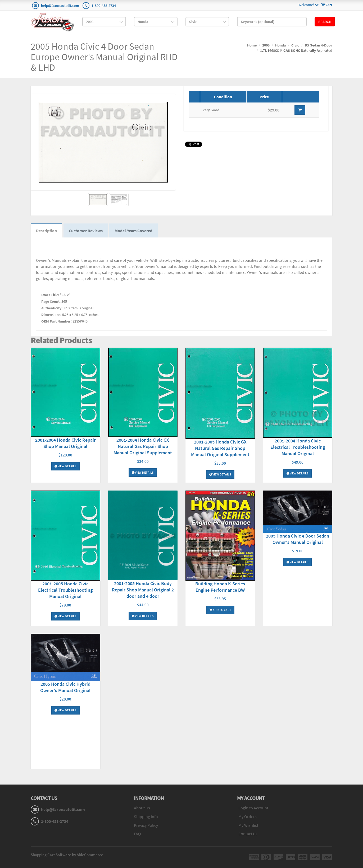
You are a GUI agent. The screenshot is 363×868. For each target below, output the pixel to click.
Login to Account (253, 808)
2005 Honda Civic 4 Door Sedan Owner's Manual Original (298, 539)
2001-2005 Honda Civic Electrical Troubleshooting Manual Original (65, 590)
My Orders (248, 816)
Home (252, 45)
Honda (280, 45)
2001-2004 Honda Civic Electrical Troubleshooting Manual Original (298, 447)
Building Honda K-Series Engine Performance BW (220, 587)
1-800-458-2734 (104, 6)
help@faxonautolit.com (60, 6)
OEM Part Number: (56, 321)
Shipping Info (146, 816)
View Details (65, 466)
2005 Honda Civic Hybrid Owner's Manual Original (65, 687)
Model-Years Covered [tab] (133, 231)
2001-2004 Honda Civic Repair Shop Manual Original (65, 443)
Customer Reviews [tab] (86, 231)
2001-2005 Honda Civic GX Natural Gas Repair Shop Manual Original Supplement (220, 448)
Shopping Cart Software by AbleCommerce (67, 855)
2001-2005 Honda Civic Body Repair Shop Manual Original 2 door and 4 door (143, 590)
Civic (295, 45)
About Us (142, 808)
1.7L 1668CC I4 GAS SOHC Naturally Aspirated (296, 50)
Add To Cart (220, 610)
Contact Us (248, 834)
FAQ (137, 834)
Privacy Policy (146, 825)
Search (325, 22)
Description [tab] (46, 231)
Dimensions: (51, 315)
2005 (266, 45)
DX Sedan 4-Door (319, 45)
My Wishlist (248, 825)
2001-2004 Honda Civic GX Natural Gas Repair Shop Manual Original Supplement (143, 446)
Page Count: (51, 301)
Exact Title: (50, 295)
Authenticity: (52, 308)
